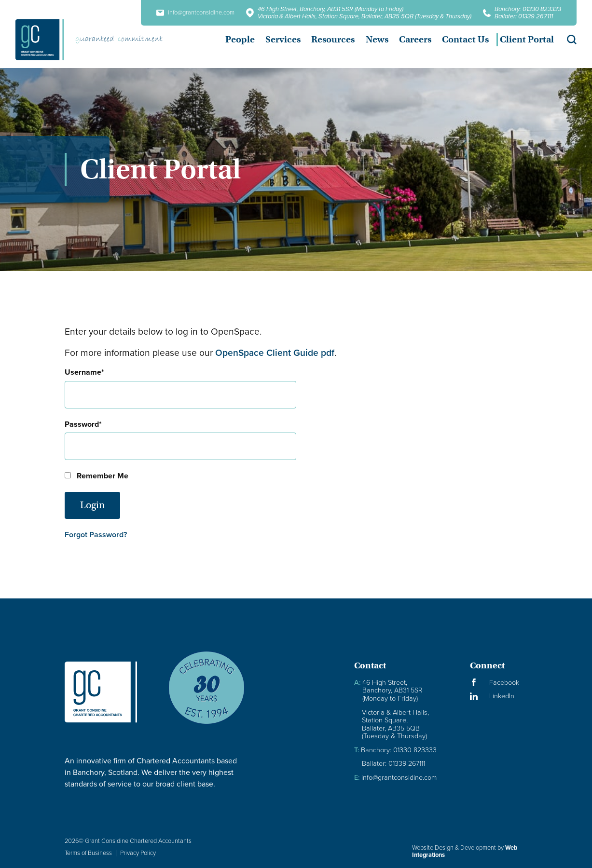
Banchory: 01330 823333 (528, 9)
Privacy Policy (138, 853)
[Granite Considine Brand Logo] (109, 692)
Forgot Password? (96, 535)
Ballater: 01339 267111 (524, 16)
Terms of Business (88, 853)
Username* (84, 372)
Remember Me (96, 476)
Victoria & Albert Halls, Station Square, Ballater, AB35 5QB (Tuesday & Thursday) (365, 16)
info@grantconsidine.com (195, 13)
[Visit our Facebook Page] (499, 683)
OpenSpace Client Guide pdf (275, 353)
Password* (83, 424)
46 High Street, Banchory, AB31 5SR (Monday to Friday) (330, 9)
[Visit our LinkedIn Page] (499, 696)
